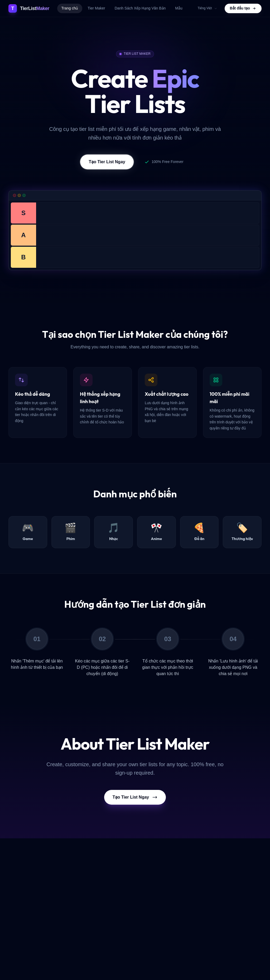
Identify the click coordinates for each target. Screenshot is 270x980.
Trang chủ (70, 8)
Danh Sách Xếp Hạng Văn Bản (140, 8)
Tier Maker (96, 8)
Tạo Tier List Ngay (107, 162)
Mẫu (179, 8)
